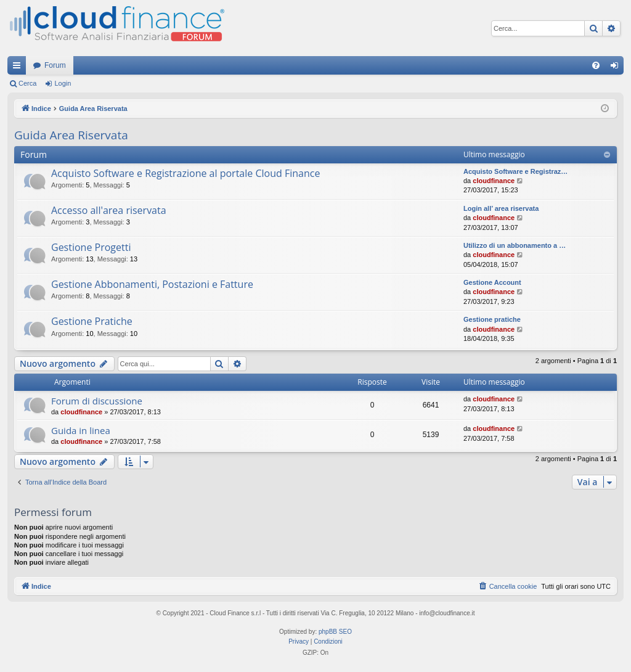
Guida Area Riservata (71, 135)
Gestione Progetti (91, 247)
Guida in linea (81, 430)
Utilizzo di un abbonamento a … (515, 245)
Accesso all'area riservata (109, 210)
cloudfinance (494, 181)
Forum (55, 65)
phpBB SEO (335, 632)
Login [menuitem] (617, 68)
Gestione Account (492, 282)
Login (63, 83)
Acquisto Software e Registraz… (515, 171)
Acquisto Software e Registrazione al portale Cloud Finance (185, 173)
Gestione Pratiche (92, 321)
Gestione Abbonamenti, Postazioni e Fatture (152, 284)
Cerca (27, 83)
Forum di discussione (97, 401)
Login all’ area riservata (501, 208)
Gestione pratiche (492, 319)
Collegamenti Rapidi (19, 68)
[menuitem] (596, 65)
